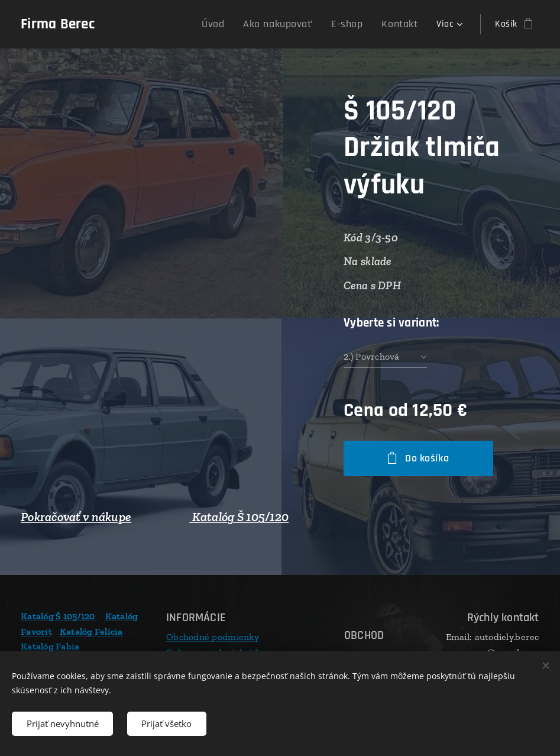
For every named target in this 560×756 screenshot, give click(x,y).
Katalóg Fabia (50, 646)
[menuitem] (233, 24)
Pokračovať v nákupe (76, 517)
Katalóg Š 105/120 (239, 517)
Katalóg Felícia (91, 631)
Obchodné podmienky (213, 637)
